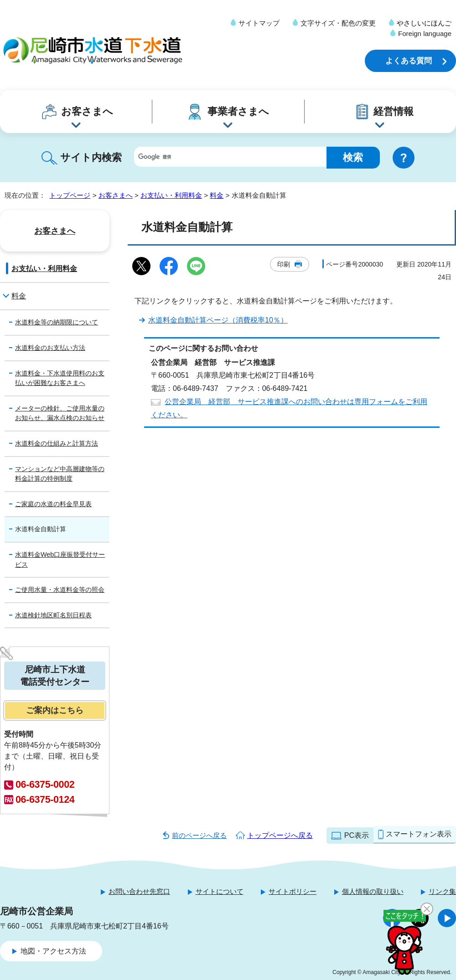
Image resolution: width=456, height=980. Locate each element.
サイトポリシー (293, 891)
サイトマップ (259, 23)
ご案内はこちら (55, 710)
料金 (217, 195)
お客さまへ (87, 111)
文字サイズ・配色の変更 (338, 23)
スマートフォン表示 (419, 834)
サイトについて (220, 891)
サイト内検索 (91, 157)
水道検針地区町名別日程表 (53, 615)
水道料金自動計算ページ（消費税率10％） (218, 320)
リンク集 (442, 891)
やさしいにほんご (424, 23)
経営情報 (394, 111)
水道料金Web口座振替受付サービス (60, 559)
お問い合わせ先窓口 (139, 891)
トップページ (70, 195)
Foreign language (425, 33)
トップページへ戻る (280, 835)
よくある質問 (409, 61)
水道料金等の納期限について (57, 322)
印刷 (284, 264)
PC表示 (357, 835)
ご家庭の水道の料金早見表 (53, 504)
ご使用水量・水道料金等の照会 (60, 590)
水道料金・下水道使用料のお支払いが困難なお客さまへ (60, 378)
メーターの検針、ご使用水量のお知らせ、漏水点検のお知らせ (60, 413)
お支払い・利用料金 (171, 195)
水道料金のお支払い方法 (50, 348)
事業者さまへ (238, 111)
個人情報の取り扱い (373, 891)
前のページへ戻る (199, 835)
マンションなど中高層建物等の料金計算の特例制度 (60, 474)
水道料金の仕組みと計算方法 (57, 443)
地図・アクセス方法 (53, 951)
